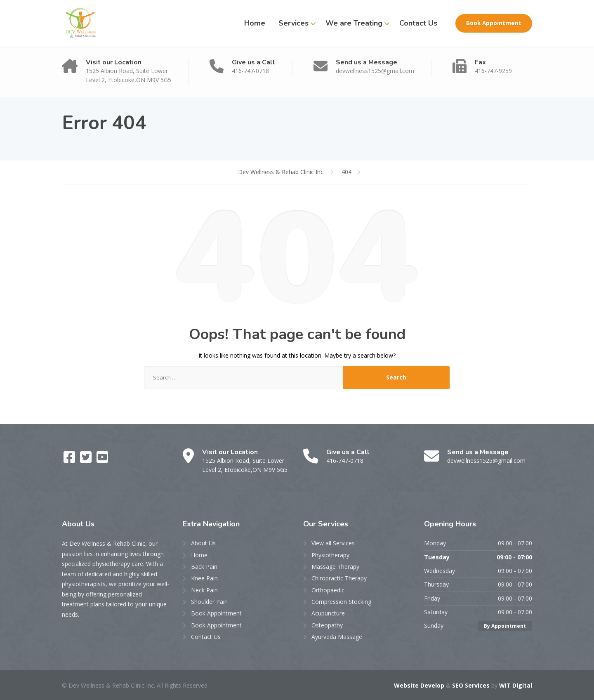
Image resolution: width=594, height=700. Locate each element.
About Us (203, 543)
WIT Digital (516, 685)
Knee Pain (204, 578)
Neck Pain (204, 590)
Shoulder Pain (209, 602)
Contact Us (418, 23)
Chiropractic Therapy (339, 578)
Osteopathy (327, 625)
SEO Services (471, 685)
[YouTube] (102, 460)
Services (293, 23)
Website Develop (419, 685)
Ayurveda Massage (337, 637)
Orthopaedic (328, 590)
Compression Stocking (341, 602)
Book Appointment (494, 23)
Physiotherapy (330, 555)
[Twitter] (87, 460)
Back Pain (204, 567)
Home (255, 23)
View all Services (333, 543)
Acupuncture (328, 613)
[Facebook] (70, 460)
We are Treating (354, 23)
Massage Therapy (335, 567)
